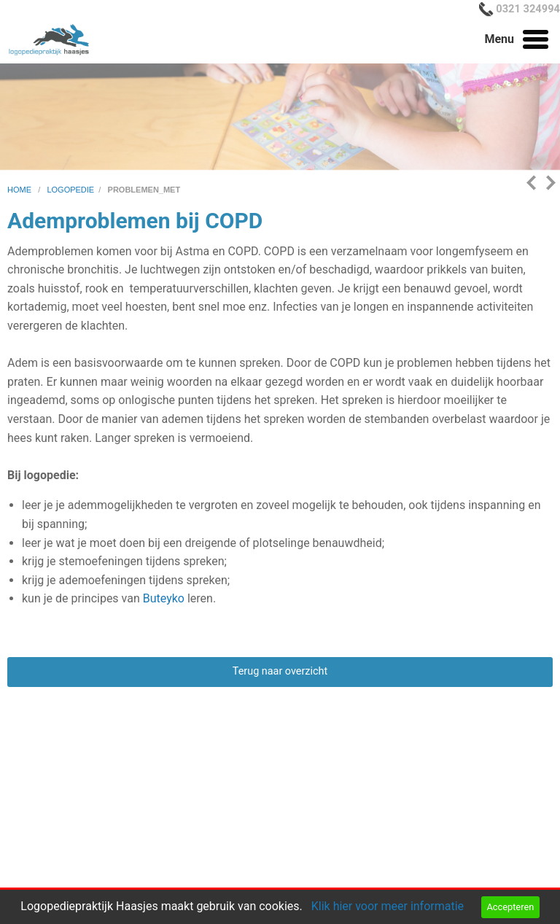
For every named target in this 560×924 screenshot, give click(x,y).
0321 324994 (528, 9)
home (20, 190)
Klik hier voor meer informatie (388, 906)
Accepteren (510, 907)
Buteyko (164, 598)
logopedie (70, 190)
